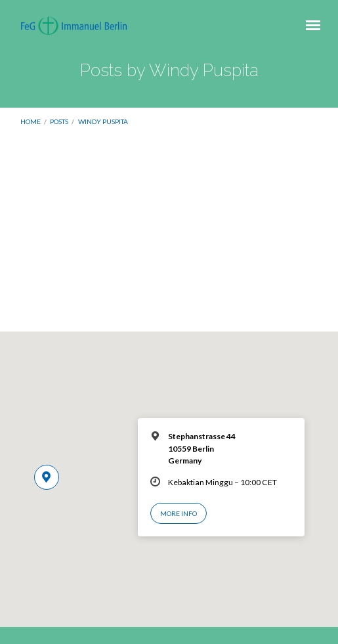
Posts (59, 121)
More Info (179, 513)
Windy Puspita (103, 121)
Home (31, 121)
